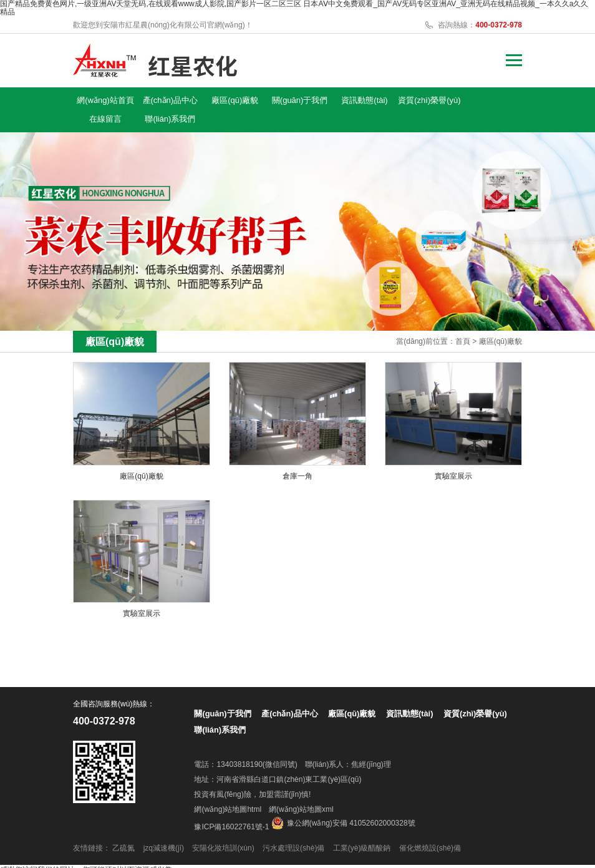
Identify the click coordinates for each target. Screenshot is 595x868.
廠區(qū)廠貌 (213, 100)
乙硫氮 (123, 829)
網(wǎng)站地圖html (228, 791)
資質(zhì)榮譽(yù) (382, 103)
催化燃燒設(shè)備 (430, 829)
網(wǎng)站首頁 (101, 103)
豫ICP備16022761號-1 (231, 808)
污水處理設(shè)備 (293, 829)
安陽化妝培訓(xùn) (223, 829)
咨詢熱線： (480, 25)
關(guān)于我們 (269, 100)
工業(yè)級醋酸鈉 (362, 829)
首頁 (463, 323)
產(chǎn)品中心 (157, 100)
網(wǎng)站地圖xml (301, 791)
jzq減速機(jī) (164, 829)
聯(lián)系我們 (494, 100)
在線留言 (438, 100)
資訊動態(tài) (326, 100)
